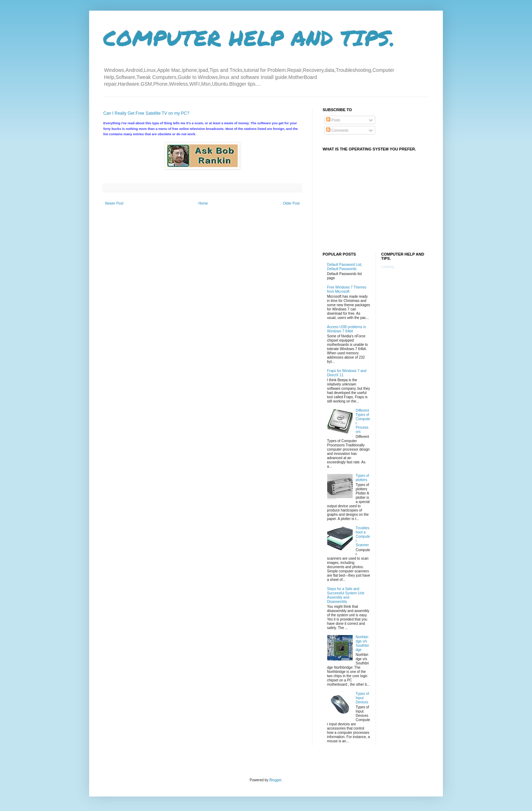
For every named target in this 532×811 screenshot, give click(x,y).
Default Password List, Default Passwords (345, 267)
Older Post (291, 203)
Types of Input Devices (363, 698)
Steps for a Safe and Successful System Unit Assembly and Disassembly (346, 595)
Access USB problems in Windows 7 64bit (347, 329)
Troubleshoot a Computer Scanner (363, 536)
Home (203, 203)
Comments (337, 130)
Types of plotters (363, 478)
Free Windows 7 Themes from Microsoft (347, 289)
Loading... (389, 267)
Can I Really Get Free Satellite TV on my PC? (146, 113)
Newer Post (114, 203)
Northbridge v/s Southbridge (362, 643)
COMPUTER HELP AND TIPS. (249, 38)
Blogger (275, 780)
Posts (333, 120)
